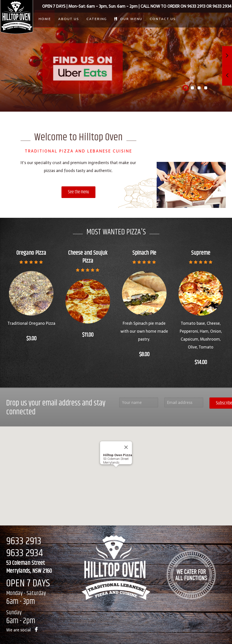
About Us (69, 19)
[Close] (126, 447)
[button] (116, 472)
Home (45, 19)
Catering (97, 19)
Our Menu (128, 19)
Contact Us (163, 19)
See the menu (78, 192)
